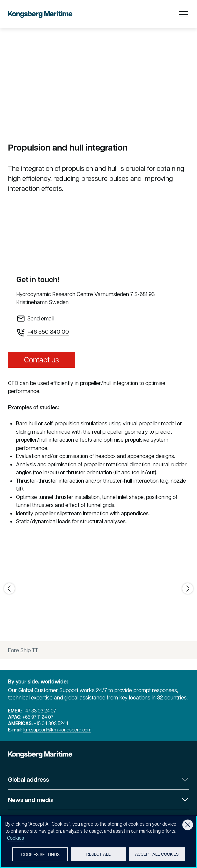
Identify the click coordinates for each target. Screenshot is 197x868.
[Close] (188, 825)
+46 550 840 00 (48, 332)
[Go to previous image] (9, 589)
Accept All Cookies (157, 855)
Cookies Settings (40, 856)
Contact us (41, 360)
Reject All (98, 855)
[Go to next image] (188, 589)
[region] (98, 842)
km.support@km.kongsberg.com (57, 730)
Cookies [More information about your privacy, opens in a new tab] (15, 839)
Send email (40, 318)
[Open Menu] (184, 14)
